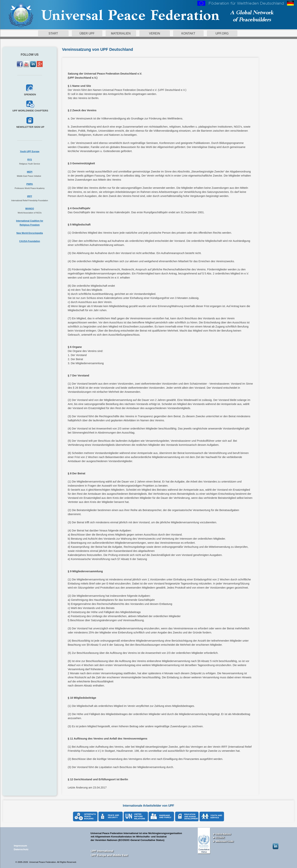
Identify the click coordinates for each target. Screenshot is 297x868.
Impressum (20, 846)
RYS (30, 160)
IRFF (30, 196)
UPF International (102, 851)
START (53, 33)
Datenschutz (21, 849)
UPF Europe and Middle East (109, 855)
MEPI (30, 172)
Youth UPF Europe (30, 151)
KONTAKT (188, 33)
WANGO (30, 209)
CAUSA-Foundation (30, 241)
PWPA (30, 184)
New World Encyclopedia (29, 233)
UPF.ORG (222, 33)
